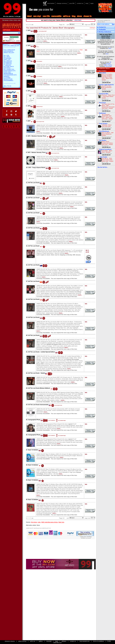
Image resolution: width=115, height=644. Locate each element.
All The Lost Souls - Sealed (37, 373)
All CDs (6, 55)
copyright (49, 641)
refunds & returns (10, 641)
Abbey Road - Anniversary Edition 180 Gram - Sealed (107, 143)
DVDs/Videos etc (10, 71)
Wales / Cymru (108, 65)
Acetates (7, 68)
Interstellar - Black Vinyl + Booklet (107, 151)
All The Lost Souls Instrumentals (38, 405)
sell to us (33, 641)
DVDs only (7, 72)
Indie (39, 522)
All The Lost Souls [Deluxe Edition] (39, 388)
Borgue (108, 64)
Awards (7, 76)
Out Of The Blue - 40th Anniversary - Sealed (107, 87)
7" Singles (7, 65)
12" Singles (8, 64)
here (110, 48)
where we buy (22, 641)
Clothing (7, 78)
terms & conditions (99, 641)
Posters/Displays (10, 75)
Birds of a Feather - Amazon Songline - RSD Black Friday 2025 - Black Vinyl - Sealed (107, 77)
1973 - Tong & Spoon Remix (37, 168)
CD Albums (7, 58)
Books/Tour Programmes (8, 80)
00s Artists (34, 522)
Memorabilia (8, 74)
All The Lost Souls (34, 183)
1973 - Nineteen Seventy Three (37, 136)
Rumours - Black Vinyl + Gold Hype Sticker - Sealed (108, 96)
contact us (80, 3)
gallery (41, 641)
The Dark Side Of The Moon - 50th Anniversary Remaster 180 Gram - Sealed (108, 106)
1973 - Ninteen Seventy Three (36, 152)
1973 (29, 30)
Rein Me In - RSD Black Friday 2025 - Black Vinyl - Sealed (108, 160)
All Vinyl (7, 57)
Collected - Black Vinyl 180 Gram (107, 126)
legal (57, 641)
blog (74, 16)
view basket (51, 3)
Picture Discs (9, 67)
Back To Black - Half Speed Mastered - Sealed (108, 134)
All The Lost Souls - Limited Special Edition (42, 352)
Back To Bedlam (33, 450)
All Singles (8, 61)
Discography (9, 51)
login (92, 3)
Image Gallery (9, 53)
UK (110, 62)
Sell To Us (7, 86)
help (87, 3)
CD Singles (8, 62)
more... (45, 41)
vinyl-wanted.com (84, 641)
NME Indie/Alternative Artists (49, 522)
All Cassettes (9, 69)
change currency (62, 3)
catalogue (92, 28)
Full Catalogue (9, 50)
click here (78, 20)
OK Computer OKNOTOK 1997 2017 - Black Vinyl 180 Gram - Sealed (107, 117)
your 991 (72, 3)
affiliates (64, 641)
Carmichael (108, 66)
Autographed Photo (34, 420)
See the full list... (103, 167)
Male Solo (61, 522)
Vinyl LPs (7, 60)
